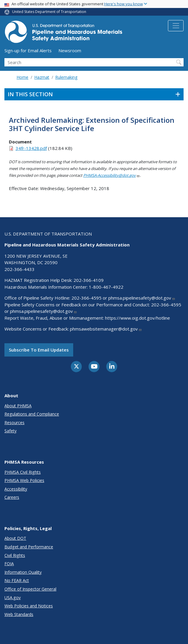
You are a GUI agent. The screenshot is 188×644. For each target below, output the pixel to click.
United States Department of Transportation (49, 12)
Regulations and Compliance (32, 414)
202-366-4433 (19, 269)
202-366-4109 (89, 280)
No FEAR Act (17, 580)
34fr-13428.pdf (31, 148)
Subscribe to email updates (39, 350)
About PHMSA (18, 406)
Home (22, 77)
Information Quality (23, 572)
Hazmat (42, 77)
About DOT (15, 538)
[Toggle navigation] (176, 26)
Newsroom (70, 50)
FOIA (9, 564)
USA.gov (13, 598)
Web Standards (19, 614)
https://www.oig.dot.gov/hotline (138, 318)
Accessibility (16, 489)
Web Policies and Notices (29, 606)
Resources (14, 422)
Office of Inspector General (30, 589)
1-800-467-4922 (106, 287)
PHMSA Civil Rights (23, 472)
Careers (12, 497)
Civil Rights (15, 555)
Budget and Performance (29, 547)
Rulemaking (66, 77)
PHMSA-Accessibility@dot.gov (112, 175)
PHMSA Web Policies (24, 480)
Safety (10, 431)
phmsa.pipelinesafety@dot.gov (142, 298)
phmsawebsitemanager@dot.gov (106, 329)
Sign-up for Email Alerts (28, 50)
